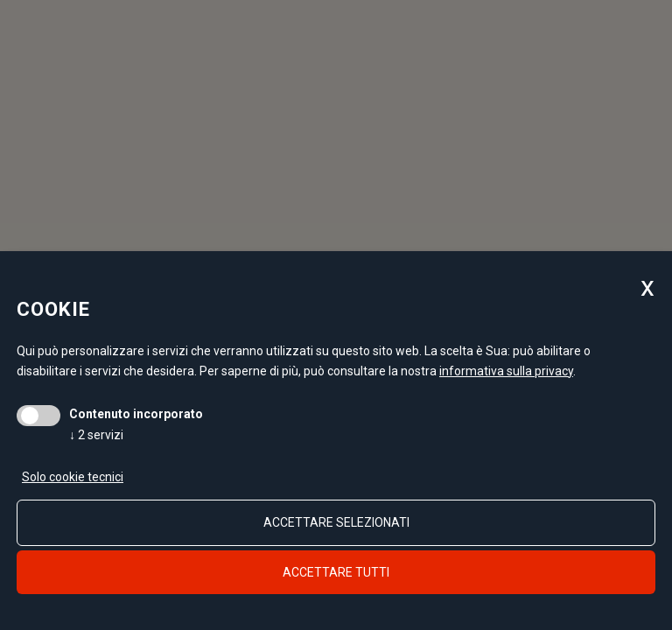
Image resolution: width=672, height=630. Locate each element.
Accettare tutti (336, 572)
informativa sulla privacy (506, 371)
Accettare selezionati (336, 522)
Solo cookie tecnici (73, 477)
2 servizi (96, 435)
